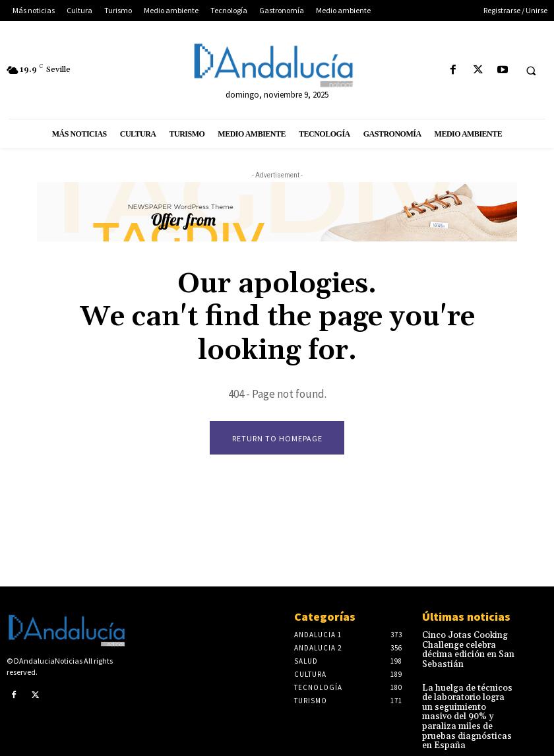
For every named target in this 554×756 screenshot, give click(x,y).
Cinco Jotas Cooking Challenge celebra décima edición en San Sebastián (465, 649)
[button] (531, 71)
